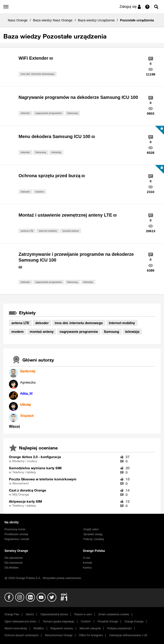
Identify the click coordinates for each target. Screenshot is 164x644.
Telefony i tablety (24, 472)
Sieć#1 (30, 614)
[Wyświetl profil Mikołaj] (25, 404)
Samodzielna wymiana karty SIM (35, 468)
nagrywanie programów (48, 113)
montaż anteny (71, 231)
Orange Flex (12, 614)
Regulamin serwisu (62, 628)
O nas (86, 558)
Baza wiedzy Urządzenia (96, 20)
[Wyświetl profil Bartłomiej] (28, 371)
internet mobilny (48, 231)
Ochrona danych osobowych (21, 635)
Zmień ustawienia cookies (114, 614)
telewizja (56, 152)
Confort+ (86, 622)
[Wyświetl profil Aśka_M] (26, 393)
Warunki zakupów (90, 628)
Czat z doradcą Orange (28, 490)
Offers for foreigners (91, 635)
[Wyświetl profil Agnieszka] (28, 382)
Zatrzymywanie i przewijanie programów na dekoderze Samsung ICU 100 (76, 257)
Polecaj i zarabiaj (94, 539)
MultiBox (39, 628)
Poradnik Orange (108, 622)
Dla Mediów (12, 568)
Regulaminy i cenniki (17, 539)
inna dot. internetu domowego (38, 74)
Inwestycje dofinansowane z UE (128, 635)
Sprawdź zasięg (93, 534)
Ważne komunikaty (16, 628)
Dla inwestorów (14, 563)
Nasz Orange (18, 20)
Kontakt (87, 563)
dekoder (25, 113)
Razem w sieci (83, 614)
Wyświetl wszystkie (14, 426)
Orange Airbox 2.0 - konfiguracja (35, 457)
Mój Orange (21, 494)
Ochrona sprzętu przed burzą (49, 176)
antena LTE (27, 231)
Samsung (73, 113)
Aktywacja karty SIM (25, 501)
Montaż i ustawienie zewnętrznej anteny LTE (65, 215)
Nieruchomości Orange (59, 635)
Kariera (87, 568)
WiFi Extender (33, 58)
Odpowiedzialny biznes (54, 614)
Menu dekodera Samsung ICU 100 (54, 136)
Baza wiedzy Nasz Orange (53, 20)
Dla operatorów (14, 558)
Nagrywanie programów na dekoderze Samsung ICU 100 (78, 97)
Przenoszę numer (15, 529)
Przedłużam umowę (16, 534)
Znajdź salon (91, 529)
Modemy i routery (25, 461)
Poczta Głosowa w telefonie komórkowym (43, 479)
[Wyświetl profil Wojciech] (27, 416)
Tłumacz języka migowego (58, 622)
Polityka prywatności (119, 628)
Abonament (20, 483)
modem (39, 192)
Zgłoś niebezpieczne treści (20, 622)
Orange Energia (134, 622)
